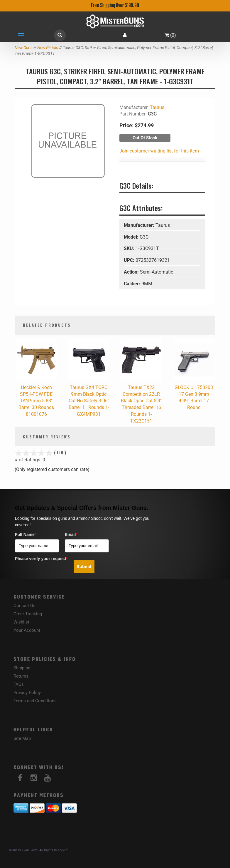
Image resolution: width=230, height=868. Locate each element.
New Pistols (48, 48)
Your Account (27, 630)
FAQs (19, 684)
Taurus (157, 107)
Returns (21, 676)
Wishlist (21, 622)
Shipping (22, 668)
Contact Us (24, 606)
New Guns (24, 48)
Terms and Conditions (35, 701)
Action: (132, 272)
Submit (84, 566)
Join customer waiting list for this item (159, 151)
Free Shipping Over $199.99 (115, 6)
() (170, 35)
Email (71, 534)
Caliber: (133, 284)
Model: (132, 237)
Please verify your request (41, 559)
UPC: (130, 260)
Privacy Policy (27, 693)
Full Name (26, 534)
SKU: (130, 248)
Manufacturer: (140, 225)
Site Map (22, 738)
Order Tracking (28, 614)
